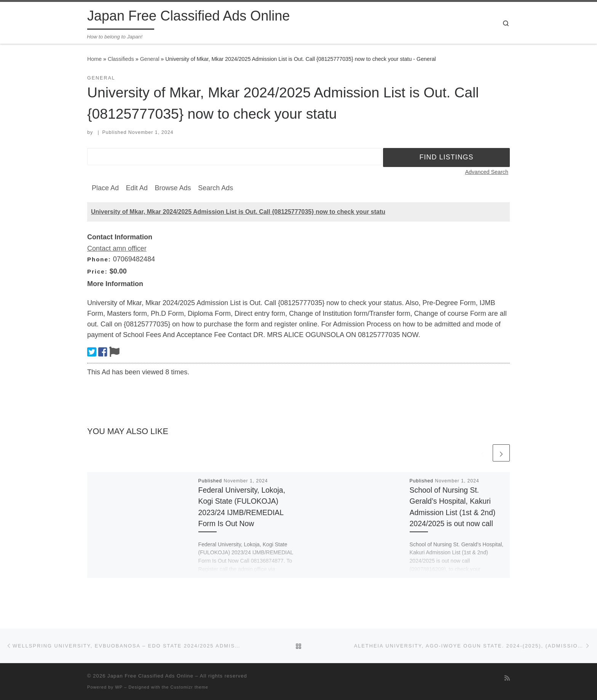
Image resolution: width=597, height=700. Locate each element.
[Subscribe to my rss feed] (507, 678)
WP (119, 687)
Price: (97, 271)
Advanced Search (487, 172)
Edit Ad (137, 188)
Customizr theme (190, 687)
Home (94, 59)
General (150, 59)
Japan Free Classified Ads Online (150, 676)
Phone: (99, 259)
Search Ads (215, 188)
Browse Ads (173, 188)
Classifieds (121, 59)
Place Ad (105, 188)
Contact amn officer (117, 248)
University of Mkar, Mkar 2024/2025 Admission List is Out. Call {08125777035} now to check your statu (238, 212)
